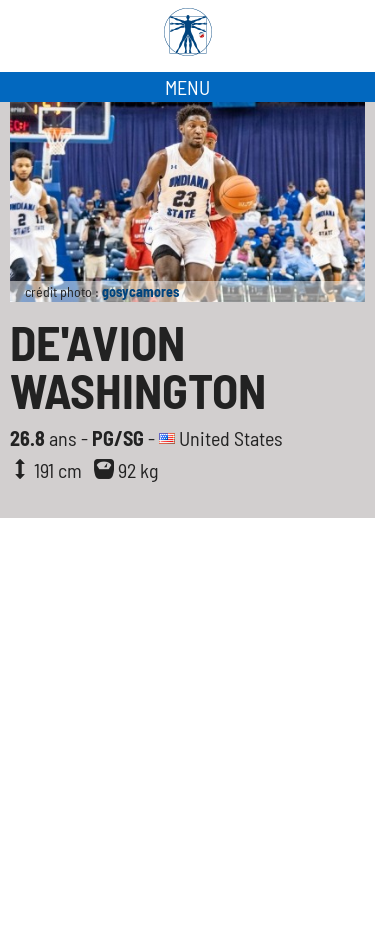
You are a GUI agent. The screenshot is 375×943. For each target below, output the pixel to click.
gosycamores (140, 291)
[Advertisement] (187, 745)
